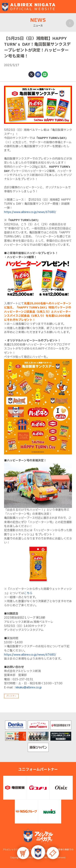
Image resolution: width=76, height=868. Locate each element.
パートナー (11, 696)
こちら (28, 593)
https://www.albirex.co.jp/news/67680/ (30, 212)
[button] (38, 852)
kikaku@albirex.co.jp (29, 687)
